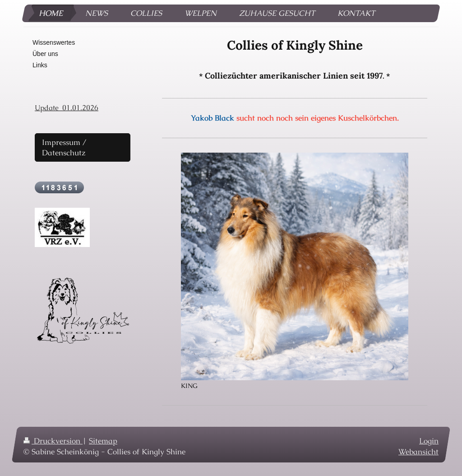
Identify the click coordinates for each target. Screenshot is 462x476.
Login (429, 441)
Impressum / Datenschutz (64, 147)
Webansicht (418, 452)
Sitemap (103, 441)
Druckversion (53, 441)
